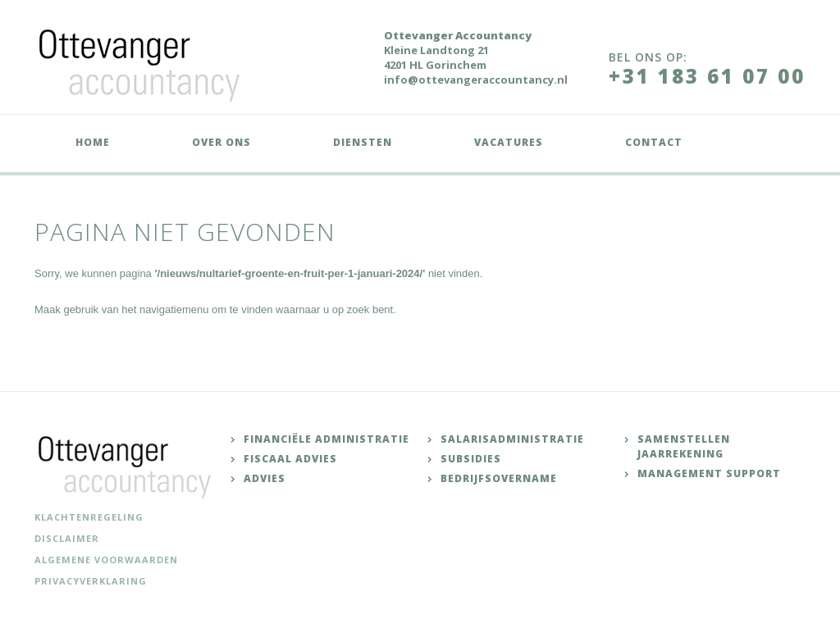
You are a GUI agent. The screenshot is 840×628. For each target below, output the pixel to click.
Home (93, 142)
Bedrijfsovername (499, 478)
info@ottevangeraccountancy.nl (476, 80)
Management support (709, 473)
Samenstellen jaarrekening (684, 446)
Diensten (363, 142)
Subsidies (471, 459)
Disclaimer (67, 538)
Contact (654, 142)
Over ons (221, 142)
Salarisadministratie (512, 439)
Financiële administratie (326, 439)
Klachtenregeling (89, 517)
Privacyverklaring (91, 581)
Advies (265, 478)
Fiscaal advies (290, 459)
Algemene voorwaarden (106, 560)
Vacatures (509, 142)
